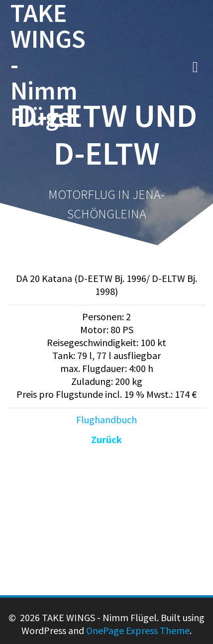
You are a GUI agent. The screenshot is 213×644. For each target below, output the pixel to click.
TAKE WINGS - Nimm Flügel (48, 65)
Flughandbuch (106, 419)
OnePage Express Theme (138, 630)
